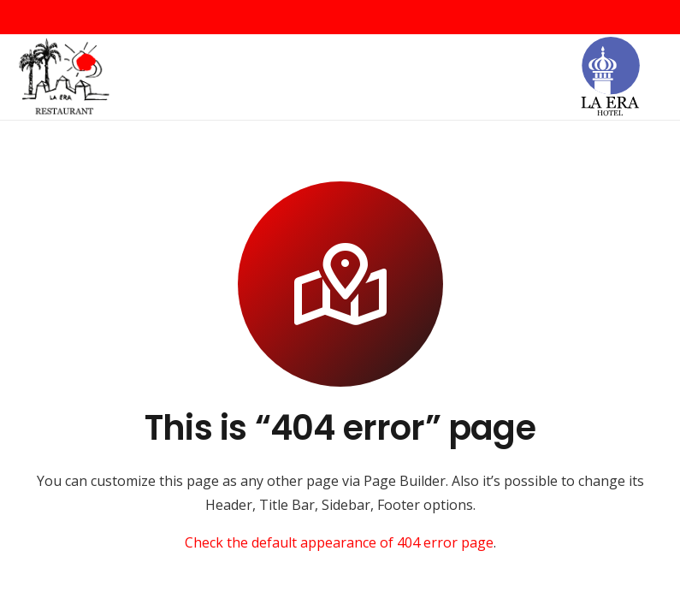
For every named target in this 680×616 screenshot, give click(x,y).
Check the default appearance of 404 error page (339, 542)
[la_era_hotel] (610, 77)
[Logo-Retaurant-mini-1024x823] (64, 77)
